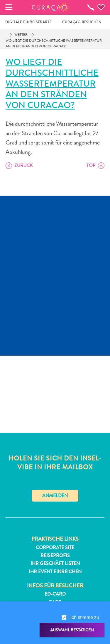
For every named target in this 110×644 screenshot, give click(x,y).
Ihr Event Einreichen (55, 572)
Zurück (24, 165)
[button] (50, 7)
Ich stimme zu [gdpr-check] (85, 617)
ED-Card (55, 594)
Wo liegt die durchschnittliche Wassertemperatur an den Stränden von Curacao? (54, 43)
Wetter (21, 35)
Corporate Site (55, 548)
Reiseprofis (55, 556)
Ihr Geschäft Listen (55, 564)
